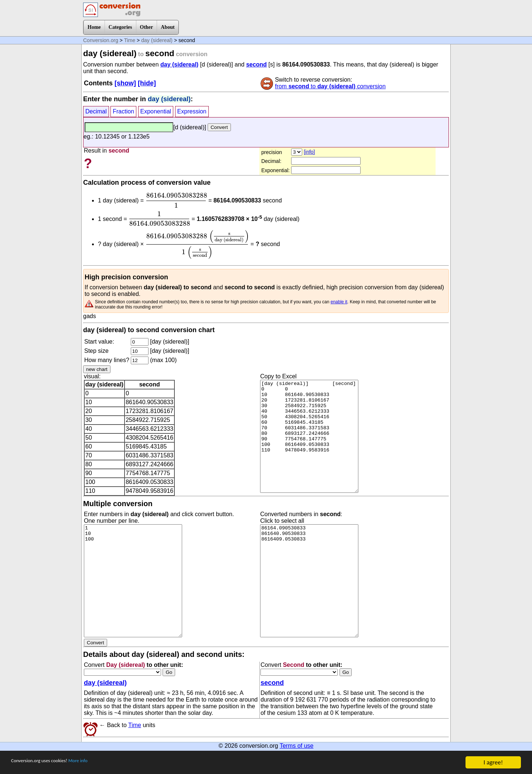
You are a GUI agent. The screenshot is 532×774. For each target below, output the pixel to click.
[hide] (147, 83)
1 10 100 (133, 581)
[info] (309, 152)
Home (94, 27)
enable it (339, 302)
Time (130, 40)
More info (99, 763)
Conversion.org (101, 40)
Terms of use (297, 746)
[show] (125, 83)
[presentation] (176, 200)
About (168, 27)
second (256, 64)
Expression (192, 111)
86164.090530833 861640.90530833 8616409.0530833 (309, 581)
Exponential (156, 111)
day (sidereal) (157, 40)
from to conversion (330, 86)
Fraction (123, 111)
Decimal (96, 111)
